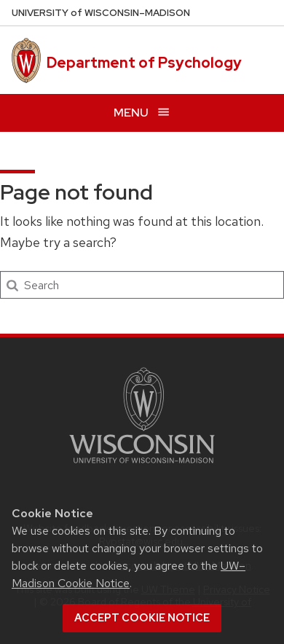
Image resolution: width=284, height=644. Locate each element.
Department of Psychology (144, 63)
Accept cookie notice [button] (142, 618)
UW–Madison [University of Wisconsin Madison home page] (101, 13)
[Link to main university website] (142, 466)
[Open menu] (142, 113)
